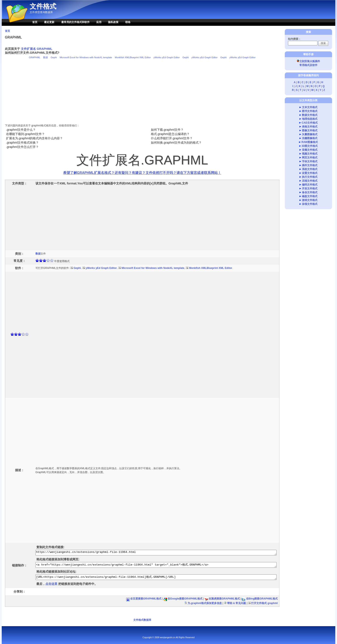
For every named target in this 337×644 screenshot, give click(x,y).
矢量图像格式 (310, 134)
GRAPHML (34, 57)
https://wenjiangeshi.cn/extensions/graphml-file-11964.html (156, 553)
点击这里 (51, 584)
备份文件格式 (310, 192)
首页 (35, 22)
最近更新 (49, 22)
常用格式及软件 (308, 65)
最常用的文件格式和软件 (75, 22)
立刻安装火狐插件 (308, 61)
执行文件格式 (310, 177)
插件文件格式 (310, 165)
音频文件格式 (310, 150)
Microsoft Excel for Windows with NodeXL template (86, 57)
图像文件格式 (310, 130)
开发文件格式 (310, 189)
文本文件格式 (310, 107)
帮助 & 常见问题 (237, 603)
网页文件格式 (310, 158)
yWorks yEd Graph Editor (167, 57)
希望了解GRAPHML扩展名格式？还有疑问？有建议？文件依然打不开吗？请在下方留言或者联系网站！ (142, 173)
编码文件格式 (310, 185)
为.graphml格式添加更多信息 (205, 603)
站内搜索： (294, 39)
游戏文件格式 (310, 200)
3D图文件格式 (310, 146)
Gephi (54, 57)
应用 (99, 22)
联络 (128, 22)
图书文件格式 (310, 111)
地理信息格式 (310, 119)
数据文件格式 (310, 115)
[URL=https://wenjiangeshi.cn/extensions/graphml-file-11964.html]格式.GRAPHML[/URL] (156, 577)
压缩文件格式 (310, 181)
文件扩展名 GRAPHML (37, 49)
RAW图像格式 (310, 142)
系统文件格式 (310, 169)
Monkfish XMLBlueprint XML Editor (133, 57)
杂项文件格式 (310, 204)
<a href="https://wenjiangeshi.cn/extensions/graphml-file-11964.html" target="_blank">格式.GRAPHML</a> (156, 565)
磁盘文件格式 (310, 196)
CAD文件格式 (310, 123)
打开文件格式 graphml (264, 603)
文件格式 (43, 6)
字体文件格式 (310, 161)
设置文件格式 (310, 173)
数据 (46, 57)
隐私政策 (113, 22)
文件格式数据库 (142, 620)
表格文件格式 (310, 127)
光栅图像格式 (310, 138)
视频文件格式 (310, 154)
